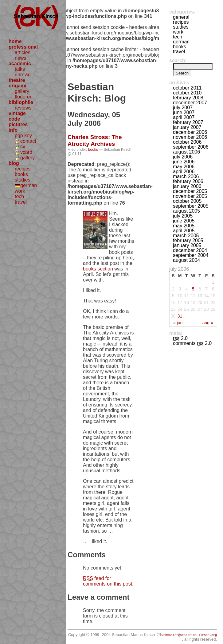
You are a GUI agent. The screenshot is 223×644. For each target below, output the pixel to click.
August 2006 (186, 152)
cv (23, 147)
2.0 (180, 338)
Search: (178, 60)
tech (19, 196)
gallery (22, 91)
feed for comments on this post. (108, 581)
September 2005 (191, 206)
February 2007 (188, 122)
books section (98, 269)
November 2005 (190, 196)
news (20, 58)
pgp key (23, 136)
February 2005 (188, 240)
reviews (23, 108)
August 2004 (186, 260)
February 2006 (188, 181)
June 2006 (184, 162)
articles (23, 52)
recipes (23, 169)
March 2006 (186, 176)
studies (23, 180)
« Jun (178, 323)
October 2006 (187, 142)
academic (20, 64)
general (181, 17)
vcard (26, 152)
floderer (23, 97)
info (13, 130)
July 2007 (183, 108)
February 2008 (188, 98)
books (21, 174)
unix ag (23, 75)
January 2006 (187, 186)
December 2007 (190, 103)
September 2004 (191, 255)
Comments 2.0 (192, 343)
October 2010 (187, 93)
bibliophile (21, 102)
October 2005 (187, 201)
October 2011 (187, 88)
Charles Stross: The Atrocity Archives (95, 140)
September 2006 (191, 147)
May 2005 (184, 226)
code (14, 119)
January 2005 (187, 245)
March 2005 (186, 236)
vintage (17, 113)
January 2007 (187, 127)
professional (23, 47)
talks (20, 69)
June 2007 (184, 112)
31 (180, 316)
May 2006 (184, 167)
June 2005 (184, 221)
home (15, 41)
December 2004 (190, 250)
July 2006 (183, 157)
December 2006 (190, 132)
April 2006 (184, 172)
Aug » (208, 323)
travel (21, 202)
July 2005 (183, 216)
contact (28, 141)
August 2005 (186, 211)
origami (18, 86)
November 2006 (190, 137)
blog (14, 163)
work (20, 191)
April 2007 (184, 117)
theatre (17, 80)
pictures (18, 124)
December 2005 (190, 191)
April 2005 (184, 231)
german (29, 185)
